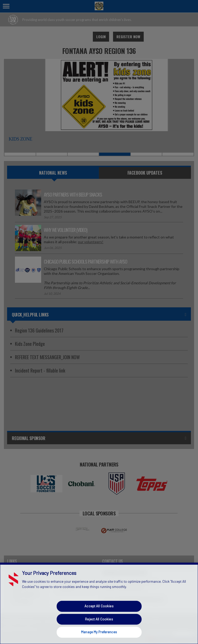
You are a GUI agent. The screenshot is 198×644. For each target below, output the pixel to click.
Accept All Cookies (99, 606)
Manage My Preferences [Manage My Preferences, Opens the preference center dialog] (99, 632)
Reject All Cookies (99, 619)
